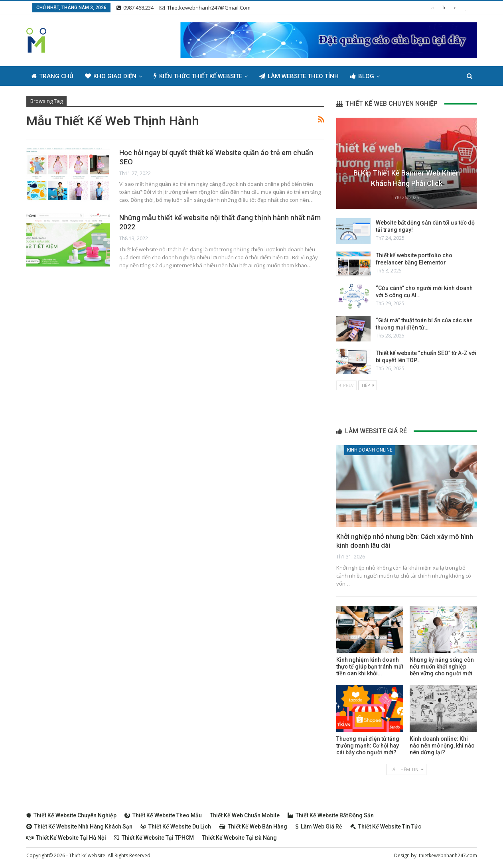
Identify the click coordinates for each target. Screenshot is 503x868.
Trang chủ (52, 76)
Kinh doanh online (370, 450)
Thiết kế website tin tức (386, 827)
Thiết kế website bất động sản (331, 815)
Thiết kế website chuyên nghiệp (71, 815)
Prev (346, 385)
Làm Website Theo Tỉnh (299, 76)
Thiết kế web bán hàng (253, 827)
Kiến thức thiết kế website (198, 76)
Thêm (399, 76)
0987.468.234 (135, 8)
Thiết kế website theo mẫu (163, 815)
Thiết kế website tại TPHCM (154, 838)
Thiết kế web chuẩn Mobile (245, 815)
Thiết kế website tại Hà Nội (66, 838)
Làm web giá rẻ (319, 827)
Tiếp (368, 385)
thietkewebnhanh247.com (448, 855)
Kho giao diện (111, 76)
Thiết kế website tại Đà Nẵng (239, 838)
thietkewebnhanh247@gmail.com (205, 8)
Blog (362, 76)
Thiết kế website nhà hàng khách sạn (79, 827)
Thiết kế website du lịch (176, 827)
